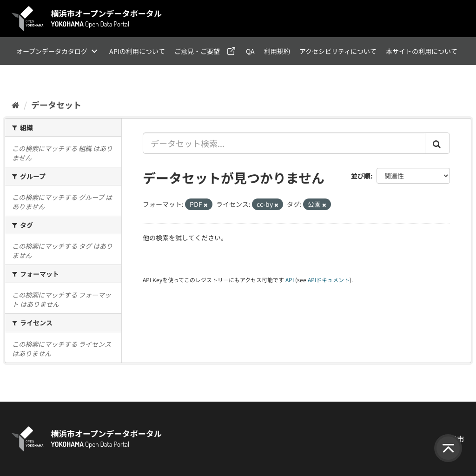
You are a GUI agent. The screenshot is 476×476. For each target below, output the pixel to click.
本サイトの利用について (422, 51)
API (290, 280)
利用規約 (277, 51)
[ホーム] (16, 105)
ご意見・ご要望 (197, 51)
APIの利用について (137, 51)
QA (250, 51)
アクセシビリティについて (338, 51)
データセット (56, 105)
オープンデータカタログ (52, 51)
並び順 (361, 176)
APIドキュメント (329, 280)
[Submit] (437, 143)
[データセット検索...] (284, 143)
